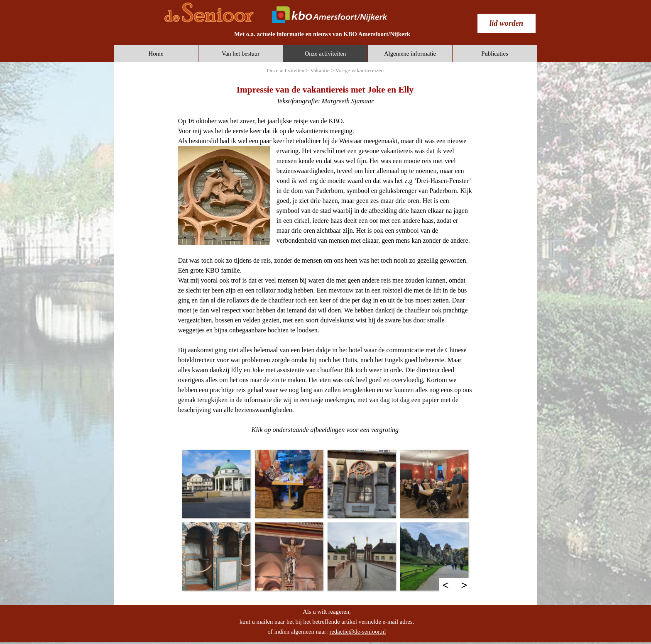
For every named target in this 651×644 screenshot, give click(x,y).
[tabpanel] (322, 34)
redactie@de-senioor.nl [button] (357, 632)
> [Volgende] (464, 585)
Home (156, 54)
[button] (216, 484)
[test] (507, 23)
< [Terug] (446, 585)
